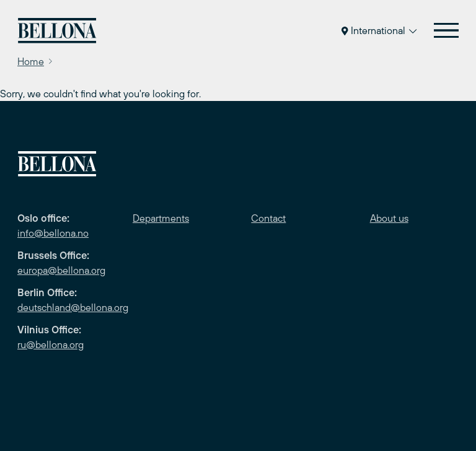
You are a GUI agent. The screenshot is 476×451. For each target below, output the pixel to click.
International (379, 30)
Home (31, 61)
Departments (161, 218)
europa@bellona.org (61, 270)
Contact (268, 218)
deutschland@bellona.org (73, 307)
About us (389, 218)
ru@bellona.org (51, 344)
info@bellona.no (53, 233)
